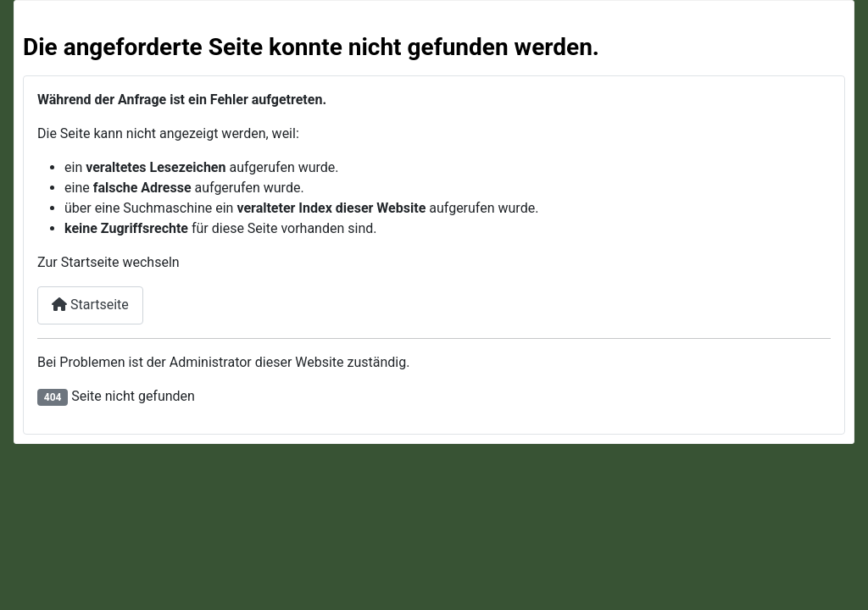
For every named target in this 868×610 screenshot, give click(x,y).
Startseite (90, 305)
